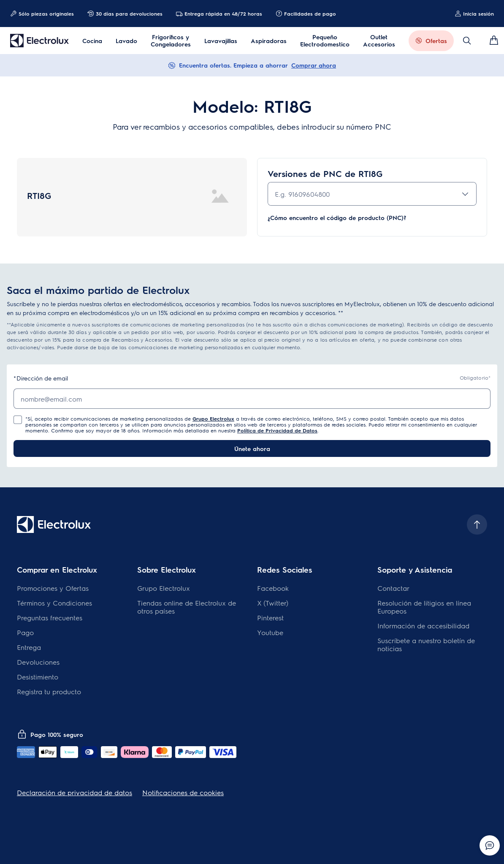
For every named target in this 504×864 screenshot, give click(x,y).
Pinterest (270, 618)
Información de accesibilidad (423, 626)
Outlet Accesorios (379, 41)
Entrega (29, 647)
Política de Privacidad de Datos (277, 430)
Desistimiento (38, 677)
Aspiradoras (269, 41)
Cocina (92, 41)
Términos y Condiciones (54, 603)
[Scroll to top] (477, 524)
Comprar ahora (314, 65)
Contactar (393, 588)
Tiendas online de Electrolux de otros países (187, 607)
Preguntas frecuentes (50, 618)
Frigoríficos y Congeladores (171, 41)
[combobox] (372, 194)
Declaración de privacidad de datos (75, 792)
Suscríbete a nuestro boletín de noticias (426, 644)
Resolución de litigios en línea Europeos (424, 607)
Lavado (126, 41)
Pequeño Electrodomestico (325, 41)
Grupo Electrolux (213, 418)
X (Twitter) (273, 603)
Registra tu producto (49, 691)
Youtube (270, 632)
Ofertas (436, 41)
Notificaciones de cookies (183, 792)
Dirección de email (41, 378)
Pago (25, 632)
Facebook (273, 588)
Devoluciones (38, 662)
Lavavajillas (221, 41)
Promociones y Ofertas (53, 588)
